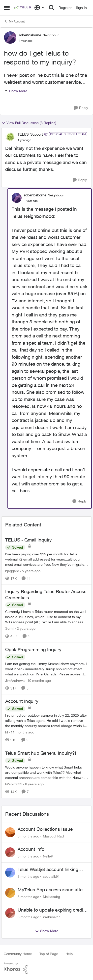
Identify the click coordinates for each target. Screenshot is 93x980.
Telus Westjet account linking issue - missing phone (48, 870)
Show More (16, 91)
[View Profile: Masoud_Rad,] (10, 832)
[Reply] (81, 108)
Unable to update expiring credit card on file (51, 910)
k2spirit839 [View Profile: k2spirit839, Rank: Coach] (14, 784)
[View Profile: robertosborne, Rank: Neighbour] (10, 38)
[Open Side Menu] (7, 8)
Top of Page (49, 954)
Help (69, 954)
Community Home (18, 954)
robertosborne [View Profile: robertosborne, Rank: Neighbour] (30, 35)
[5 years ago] (30, 571)
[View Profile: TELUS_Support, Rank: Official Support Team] (10, 137)
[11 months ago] (22, 732)
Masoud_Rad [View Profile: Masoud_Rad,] (53, 836)
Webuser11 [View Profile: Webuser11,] (52, 917)
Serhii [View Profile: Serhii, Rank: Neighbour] (10, 629)
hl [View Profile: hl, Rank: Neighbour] (7, 732)
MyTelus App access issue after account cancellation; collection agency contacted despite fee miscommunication (51, 890)
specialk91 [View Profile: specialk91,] (51, 876)
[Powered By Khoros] (46, 968)
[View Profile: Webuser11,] (10, 913)
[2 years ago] (25, 629)
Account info (31, 849)
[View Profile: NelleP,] (10, 852)
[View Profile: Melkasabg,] (10, 893)
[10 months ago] (38, 680)
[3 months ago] (28, 836)
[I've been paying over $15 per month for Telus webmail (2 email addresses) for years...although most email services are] (46, 559)
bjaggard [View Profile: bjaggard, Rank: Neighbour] (12, 571)
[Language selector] (40, 8)
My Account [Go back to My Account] (14, 21)
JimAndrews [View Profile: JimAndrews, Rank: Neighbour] (15, 680)
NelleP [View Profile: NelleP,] (48, 856)
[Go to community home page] (23, 8)
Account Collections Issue (45, 829)
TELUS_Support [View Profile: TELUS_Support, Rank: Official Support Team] (30, 134)
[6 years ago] (33, 784)
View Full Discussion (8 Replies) (29, 123)
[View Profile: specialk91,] (10, 873)
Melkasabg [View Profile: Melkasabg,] (51, 897)
